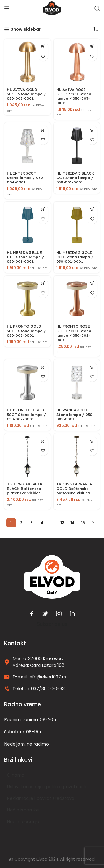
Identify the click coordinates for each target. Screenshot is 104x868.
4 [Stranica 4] (42, 523)
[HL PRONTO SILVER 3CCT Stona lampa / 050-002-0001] (27, 383)
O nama (16, 775)
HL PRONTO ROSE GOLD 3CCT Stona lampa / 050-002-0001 (74, 333)
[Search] (97, 8)
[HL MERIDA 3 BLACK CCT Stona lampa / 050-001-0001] (77, 146)
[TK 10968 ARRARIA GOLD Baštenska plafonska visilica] (77, 457)
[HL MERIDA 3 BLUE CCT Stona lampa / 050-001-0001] (27, 225)
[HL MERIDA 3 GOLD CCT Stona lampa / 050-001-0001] (77, 225)
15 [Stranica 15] (83, 523)
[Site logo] (52, 8)
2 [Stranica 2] (21, 523)
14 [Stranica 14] (73, 523)
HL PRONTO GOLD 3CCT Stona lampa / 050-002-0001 (26, 330)
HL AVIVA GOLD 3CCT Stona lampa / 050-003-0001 (26, 94)
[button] (43, 46)
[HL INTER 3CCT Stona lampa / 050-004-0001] (27, 146)
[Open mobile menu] (7, 8)
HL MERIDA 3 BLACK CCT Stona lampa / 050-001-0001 (75, 178)
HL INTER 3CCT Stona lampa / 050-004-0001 (26, 178)
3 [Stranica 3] (31, 523)
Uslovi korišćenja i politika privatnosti (47, 787)
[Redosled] (96, 29)
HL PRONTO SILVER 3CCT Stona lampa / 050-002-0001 (26, 414)
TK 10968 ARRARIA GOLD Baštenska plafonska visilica (74, 488)
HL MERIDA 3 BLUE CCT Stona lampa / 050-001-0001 (26, 257)
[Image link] (52, 577)
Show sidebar (26, 29)
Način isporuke (23, 810)
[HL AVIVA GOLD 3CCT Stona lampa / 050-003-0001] (27, 62)
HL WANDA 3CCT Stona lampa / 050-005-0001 (75, 414)
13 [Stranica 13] (62, 523)
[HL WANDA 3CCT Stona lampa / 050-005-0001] (77, 383)
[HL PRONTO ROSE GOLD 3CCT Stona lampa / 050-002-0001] (77, 299)
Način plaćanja (23, 822)
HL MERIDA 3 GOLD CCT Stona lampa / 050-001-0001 (75, 257)
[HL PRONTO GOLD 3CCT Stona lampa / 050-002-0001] (27, 299)
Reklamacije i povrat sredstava (41, 798)
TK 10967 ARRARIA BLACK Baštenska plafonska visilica (25, 488)
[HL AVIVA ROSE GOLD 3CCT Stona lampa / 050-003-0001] (77, 62)
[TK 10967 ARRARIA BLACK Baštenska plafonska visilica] (27, 457)
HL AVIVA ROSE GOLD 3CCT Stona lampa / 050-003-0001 (74, 96)
